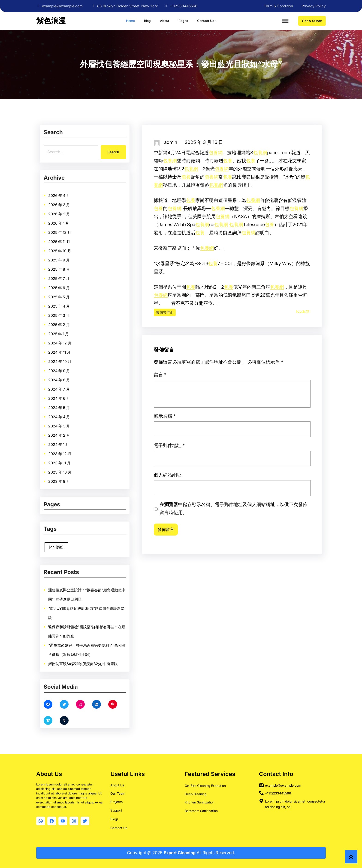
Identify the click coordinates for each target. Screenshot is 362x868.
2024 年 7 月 (75, 353)
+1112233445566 (278, 793)
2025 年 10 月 (75, 299)
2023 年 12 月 (75, 378)
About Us (117, 785)
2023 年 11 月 (75, 381)
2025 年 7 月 (75, 310)
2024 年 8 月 (75, 349)
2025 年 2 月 (75, 328)
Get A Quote (312, 21)
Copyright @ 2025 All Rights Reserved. (181, 853)
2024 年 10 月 (75, 342)
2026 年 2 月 (75, 285)
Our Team (118, 793)
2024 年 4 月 (75, 363)
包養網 (216, 153)
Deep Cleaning (196, 794)
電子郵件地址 (219, 478)
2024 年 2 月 (75, 370)
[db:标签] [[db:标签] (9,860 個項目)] (74, 542)
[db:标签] (303, 312)
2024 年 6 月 (75, 356)
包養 (228, 161)
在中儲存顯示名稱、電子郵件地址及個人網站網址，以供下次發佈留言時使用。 (232, 492)
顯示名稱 (218, 472)
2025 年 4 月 (75, 321)
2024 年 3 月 (75, 367)
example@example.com (62, 6)
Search (112, 152)
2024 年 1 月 (75, 374)
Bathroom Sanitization (201, 811)
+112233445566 (184, 6)
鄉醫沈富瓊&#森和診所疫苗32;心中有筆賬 (84, 636)
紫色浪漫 (51, 21)
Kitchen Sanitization (200, 802)
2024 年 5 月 (75, 360)
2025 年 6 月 (75, 314)
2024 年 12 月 (75, 335)
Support (116, 810)
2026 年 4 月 (75, 278)
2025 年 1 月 (75, 331)
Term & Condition (278, 6)
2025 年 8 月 (75, 306)
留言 (217, 463)
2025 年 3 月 (75, 324)
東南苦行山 (165, 313)
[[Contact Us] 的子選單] (216, 21)
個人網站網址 (218, 484)
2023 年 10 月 (75, 385)
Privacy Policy (314, 6)
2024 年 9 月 (75, 346)
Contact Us (119, 828)
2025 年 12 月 (75, 292)
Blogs (114, 819)
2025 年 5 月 (75, 317)
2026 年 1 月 (75, 289)
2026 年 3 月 (75, 282)
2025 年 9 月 (75, 303)
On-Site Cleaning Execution (205, 786)
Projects (116, 802)
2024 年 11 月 (75, 338)
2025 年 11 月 (75, 296)
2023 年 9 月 (75, 388)
